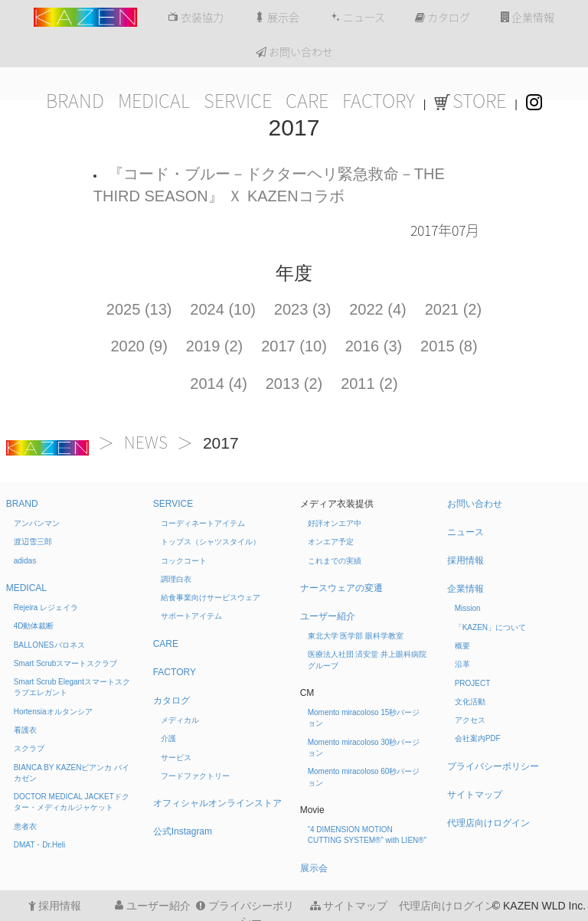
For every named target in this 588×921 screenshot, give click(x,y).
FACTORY (379, 101)
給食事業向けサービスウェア (211, 598)
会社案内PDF (478, 738)
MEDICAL (154, 101)
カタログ (443, 18)
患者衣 (25, 826)
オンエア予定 (331, 542)
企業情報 (528, 18)
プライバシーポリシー (493, 766)
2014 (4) (219, 384)
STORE (470, 101)
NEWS (146, 443)
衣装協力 (196, 18)
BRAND (75, 101)
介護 (168, 738)
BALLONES (49, 645)
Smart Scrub (66, 663)
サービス (176, 758)
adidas (25, 561)
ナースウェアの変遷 (341, 588)
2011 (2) (369, 384)
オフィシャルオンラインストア (217, 803)
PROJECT (473, 683)
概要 (462, 646)
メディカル (180, 720)
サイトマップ (475, 795)
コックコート (184, 561)
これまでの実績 (335, 561)
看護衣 (25, 730)
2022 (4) (378, 309)
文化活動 (470, 702)
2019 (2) (215, 346)
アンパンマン (37, 523)
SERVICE (238, 101)
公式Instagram (183, 831)
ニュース (358, 18)
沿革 (462, 664)
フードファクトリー (195, 776)
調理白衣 (176, 579)
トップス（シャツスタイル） (211, 542)
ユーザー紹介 (328, 616)
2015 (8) (449, 346)
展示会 (277, 18)
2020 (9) (139, 346)
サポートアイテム (191, 616)
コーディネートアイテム (203, 523)
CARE (307, 101)
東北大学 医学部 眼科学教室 (356, 636)
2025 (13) (139, 309)
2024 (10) (223, 309)
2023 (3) (303, 309)
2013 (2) (294, 384)
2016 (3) (374, 346)
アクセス (470, 720)
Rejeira (46, 607)
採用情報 (465, 560)
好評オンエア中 (335, 523)
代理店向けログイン (488, 823)
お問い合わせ (294, 52)
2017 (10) (294, 346)
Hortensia (53, 712)
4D (34, 626)
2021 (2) (454, 309)
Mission (468, 608)
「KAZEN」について (490, 627)
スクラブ (29, 748)
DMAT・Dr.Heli (40, 845)
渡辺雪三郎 (33, 542)
